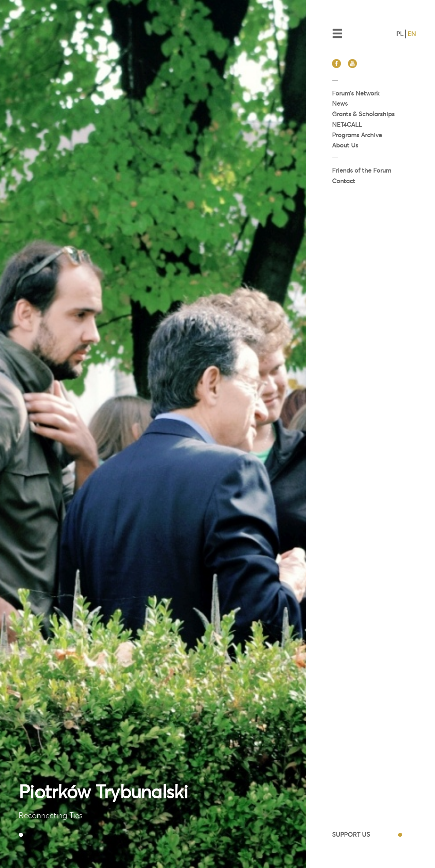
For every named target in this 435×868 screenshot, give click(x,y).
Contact (344, 181)
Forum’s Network (356, 93)
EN (412, 34)
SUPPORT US (351, 835)
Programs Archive (357, 135)
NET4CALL (347, 125)
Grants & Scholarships (363, 114)
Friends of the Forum (362, 170)
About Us (345, 145)
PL (400, 34)
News (340, 103)
